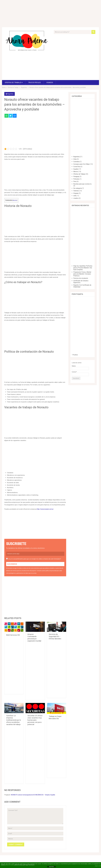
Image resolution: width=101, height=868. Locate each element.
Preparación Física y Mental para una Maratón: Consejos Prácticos (82, 274)
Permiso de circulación (81, 278)
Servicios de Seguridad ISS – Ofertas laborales (55, 636)
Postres (75, 355)
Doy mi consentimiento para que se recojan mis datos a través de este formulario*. (35, 559)
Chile (75, 159)
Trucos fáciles (34, 82)
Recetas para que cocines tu (82, 184)
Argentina (10, 94)
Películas (76, 179)
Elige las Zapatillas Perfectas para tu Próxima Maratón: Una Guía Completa (83, 268)
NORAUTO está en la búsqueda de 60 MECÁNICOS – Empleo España (33, 795)
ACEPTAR (51, 867)
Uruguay (76, 193)
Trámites (76, 191)
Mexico (76, 172)
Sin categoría (77, 188)
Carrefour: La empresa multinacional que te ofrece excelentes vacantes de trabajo (14, 720)
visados (50, 82)
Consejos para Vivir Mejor (82, 164)
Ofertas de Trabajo (13, 82)
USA (75, 196)
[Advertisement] (27, 66)
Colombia (76, 162)
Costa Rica (77, 167)
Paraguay (76, 176)
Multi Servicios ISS (13, 635)
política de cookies (9, 865)
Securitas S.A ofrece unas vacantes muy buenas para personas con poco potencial (35, 720)
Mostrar (15, 200)
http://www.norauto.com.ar (45, 509)
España (76, 169)
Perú (75, 181)
